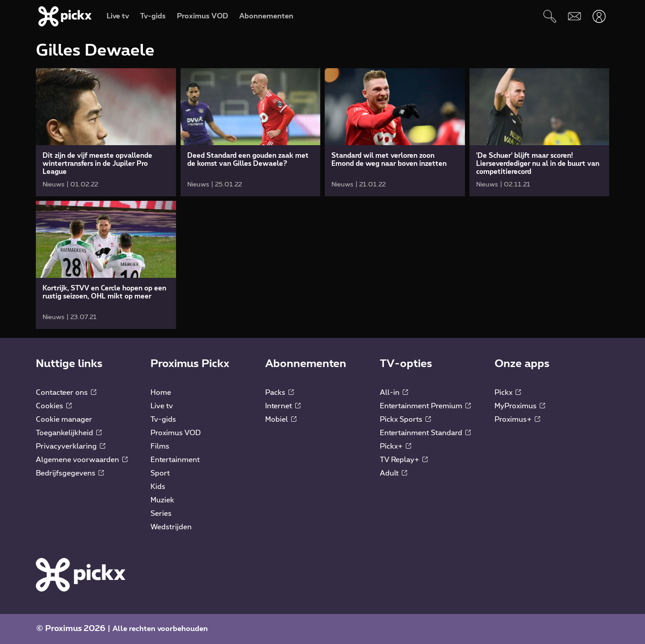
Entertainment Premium (425, 406)
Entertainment (175, 460)
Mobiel (281, 419)
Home (161, 393)
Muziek (162, 500)
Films (160, 446)
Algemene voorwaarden (82, 460)
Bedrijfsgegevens (70, 473)
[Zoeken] (550, 16)
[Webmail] (574, 16)
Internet (283, 406)
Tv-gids (163, 419)
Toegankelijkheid (69, 433)
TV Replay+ (404, 460)
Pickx (508, 393)
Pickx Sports (405, 419)
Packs (279, 393)
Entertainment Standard (425, 433)
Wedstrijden (171, 527)
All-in (394, 393)
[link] (106, 132)
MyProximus (520, 406)
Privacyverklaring (71, 446)
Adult (393, 473)
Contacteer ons (66, 393)
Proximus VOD (176, 433)
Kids (158, 487)
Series (161, 514)
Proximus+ (517, 419)
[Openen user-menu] (599, 16)
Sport (160, 473)
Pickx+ (396, 446)
